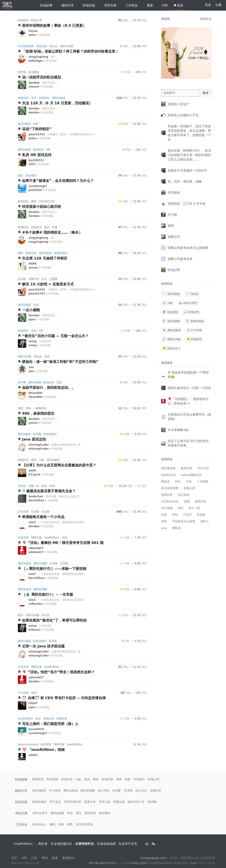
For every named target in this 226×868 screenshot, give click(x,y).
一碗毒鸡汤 (40, 408)
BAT (181, 508)
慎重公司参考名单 (180, 259)
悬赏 (142, 486)
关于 (14, 858)
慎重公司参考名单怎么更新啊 (188, 248)
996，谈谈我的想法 (38, 413)
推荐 (171, 226)
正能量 (53, 279)
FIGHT (33, 703)
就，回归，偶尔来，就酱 (185, 181)
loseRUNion (52, 538)
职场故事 (45, 5)
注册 (218, 5)
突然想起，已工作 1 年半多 (187, 204)
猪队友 (177, 528)
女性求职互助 (47, 201)
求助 (164, 521)
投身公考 (90, 802)
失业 (34, 98)
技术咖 (37, 434)
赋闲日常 (66, 5)
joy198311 (36, 160)
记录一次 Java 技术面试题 (43, 646)
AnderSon (36, 496)
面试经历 (38, 150)
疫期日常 (167, 495)
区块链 (201, 515)
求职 (175, 515)
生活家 (22, 279)
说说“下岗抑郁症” (37, 129)
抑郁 (36, 124)
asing (33, 341)
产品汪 (187, 515)
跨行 (178, 482)
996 (28, 408)
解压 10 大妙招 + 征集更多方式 (48, 284)
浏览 (140, 20)
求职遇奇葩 (168, 468)
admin (33, 755)
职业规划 (34, 72)
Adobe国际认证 (191, 475)
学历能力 (139, 779)
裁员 (21, 176)
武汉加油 (42, 46)
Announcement (28, 744)
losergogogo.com (154, 858)
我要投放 (206, 19)
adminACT (36, 548)
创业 (34, 693)
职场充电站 (61, 253)
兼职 (53, 824)
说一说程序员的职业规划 (41, 77)
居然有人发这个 (179, 104)
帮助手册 (36, 538)
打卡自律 (23, 512)
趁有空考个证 (136, 802)
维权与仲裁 (67, 46)
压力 (44, 279)
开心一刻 (194, 508)
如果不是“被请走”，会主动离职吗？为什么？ (58, 181)
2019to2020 (170, 501)
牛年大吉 (203, 468)
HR (48, 150)
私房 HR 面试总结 (37, 155)
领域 (45, 858)
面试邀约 (105, 813)
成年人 (205, 521)
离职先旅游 (59, 98)
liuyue (33, 31)
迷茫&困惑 (24, 124)
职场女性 (23, 98)
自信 (64, 538)
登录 (208, 5)
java (164, 528)
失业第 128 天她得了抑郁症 (45, 258)
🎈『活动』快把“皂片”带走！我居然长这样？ (58, 672)
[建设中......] (153, 844)
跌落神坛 (44, 98)
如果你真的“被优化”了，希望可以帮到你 (54, 620)
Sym (194, 863)
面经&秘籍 (24, 150)
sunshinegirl (38, 186)
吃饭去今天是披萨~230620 (187, 170)
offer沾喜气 (188, 303)
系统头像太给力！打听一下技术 (189, 388)
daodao (34, 83)
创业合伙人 (171, 348)
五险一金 (34, 486)
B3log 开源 (138, 863)
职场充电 (87, 5)
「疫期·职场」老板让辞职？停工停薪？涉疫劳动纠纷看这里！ (70, 51)
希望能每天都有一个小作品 (43, 517)
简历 (59, 382)
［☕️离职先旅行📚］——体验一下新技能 (54, 569)
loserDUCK (36, 729)
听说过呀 (174, 270)
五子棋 (172, 215)
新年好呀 (186, 468)
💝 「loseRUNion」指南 (43, 750)
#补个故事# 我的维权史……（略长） (52, 232)
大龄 (41, 460)
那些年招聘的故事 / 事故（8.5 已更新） (54, 26)
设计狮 (22, 382)
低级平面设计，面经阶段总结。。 (49, 388)
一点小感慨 (31, 310)
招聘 (70, 824)
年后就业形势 (26, 46)
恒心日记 (141, 791)
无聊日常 (34, 279)
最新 (148, 5)
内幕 (55, 227)
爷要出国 (119, 802)
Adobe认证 (169, 475)
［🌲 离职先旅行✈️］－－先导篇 (48, 594)
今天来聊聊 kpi (178, 430)
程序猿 (22, 72)
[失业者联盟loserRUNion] (147, 844)
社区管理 (46, 744)
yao (31, 367)
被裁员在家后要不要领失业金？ (51, 491)
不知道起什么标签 (184, 521)
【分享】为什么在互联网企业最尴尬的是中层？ (59, 465)
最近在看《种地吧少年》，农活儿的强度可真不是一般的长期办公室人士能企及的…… (189, 155)
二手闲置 (203, 482)
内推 (61, 824)
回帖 (123, 20)
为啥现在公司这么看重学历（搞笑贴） (189, 417)
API (24, 858)
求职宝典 (109, 5)
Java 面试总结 (34, 439)
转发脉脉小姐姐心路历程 (41, 207)
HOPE (33, 264)
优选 (178, 5)
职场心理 (36, 20)
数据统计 (69, 858)
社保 (164, 515)
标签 (55, 858)
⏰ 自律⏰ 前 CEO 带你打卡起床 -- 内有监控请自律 (64, 698)
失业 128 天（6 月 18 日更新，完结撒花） (57, 103)
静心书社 (104, 791)
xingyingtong (39, 57)
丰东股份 (174, 193)
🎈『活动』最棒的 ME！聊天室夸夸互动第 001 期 (63, 543)
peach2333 (37, 134)
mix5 (33, 522)
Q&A (52, 486)
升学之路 (104, 802)
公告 (34, 858)
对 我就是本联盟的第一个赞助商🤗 (188, 375)
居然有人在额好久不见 (183, 115)
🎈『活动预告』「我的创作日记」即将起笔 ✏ (188, 401)
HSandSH (35, 393)
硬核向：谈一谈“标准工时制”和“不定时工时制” (60, 362)
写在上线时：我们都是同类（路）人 (50, 724)
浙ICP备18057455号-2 (103, 863)
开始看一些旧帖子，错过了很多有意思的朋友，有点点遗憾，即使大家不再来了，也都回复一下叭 (189, 133)
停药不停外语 (73, 802)
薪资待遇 (107, 779)
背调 (187, 501)
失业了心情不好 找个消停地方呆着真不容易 (188, 443)
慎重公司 (174, 237)
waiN (32, 471)
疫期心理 (189, 488)
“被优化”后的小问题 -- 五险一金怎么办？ (55, 336)
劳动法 (53, 46)
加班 (47, 357)
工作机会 (130, 5)
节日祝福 (167, 508)
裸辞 (34, 201)
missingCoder (39, 445)
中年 (189, 482)
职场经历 (23, 20)
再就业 (165, 482)
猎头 (79, 813)
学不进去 (55, 802)
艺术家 (35, 512)
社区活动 (23, 538)
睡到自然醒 (40, 563)
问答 (163, 5)
